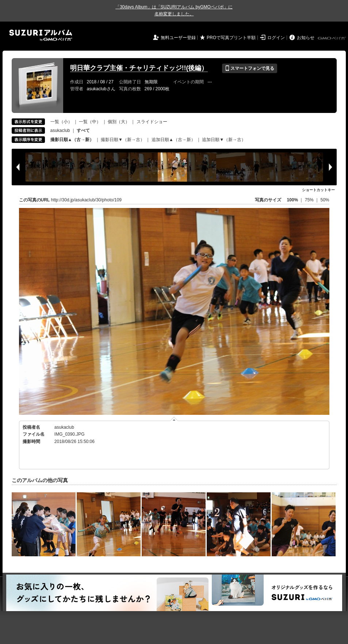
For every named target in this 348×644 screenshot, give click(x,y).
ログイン (276, 38)
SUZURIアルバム (41, 35)
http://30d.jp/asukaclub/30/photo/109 (86, 200)
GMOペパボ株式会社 (332, 38)
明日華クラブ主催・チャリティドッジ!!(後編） (139, 68)
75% (310, 200)
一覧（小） (61, 122)
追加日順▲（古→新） (173, 140)
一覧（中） (90, 122)
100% (292, 200)
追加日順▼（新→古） (224, 140)
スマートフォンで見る (250, 68)
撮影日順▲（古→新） (72, 140)
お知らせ (306, 38)
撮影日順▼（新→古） (123, 140)
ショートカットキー (318, 190)
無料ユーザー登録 (178, 38)
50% (325, 200)
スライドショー (152, 122)
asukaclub (60, 130)
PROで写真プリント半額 (231, 38)
